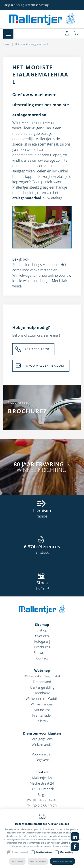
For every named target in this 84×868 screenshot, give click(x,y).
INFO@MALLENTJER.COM (44, 365)
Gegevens (42, 760)
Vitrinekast (42, 710)
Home (7, 44)
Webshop (42, 670)
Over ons (42, 636)
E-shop (42, 630)
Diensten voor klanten (42, 733)
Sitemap (42, 624)
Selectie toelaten (38, 861)
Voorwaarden (42, 754)
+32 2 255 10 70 (37, 349)
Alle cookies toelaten (62, 861)
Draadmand (42, 682)
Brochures (42, 647)
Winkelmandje (42, 744)
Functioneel (20, 852)
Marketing (66, 852)
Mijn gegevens (42, 739)
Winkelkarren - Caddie (42, 698)
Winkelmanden (42, 704)
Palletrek (42, 721)
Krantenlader (42, 715)
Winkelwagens (24, 275)
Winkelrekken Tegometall (42, 676)
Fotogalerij (42, 641)
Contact (42, 658)
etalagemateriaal (45, 144)
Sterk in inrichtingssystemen (34, 265)
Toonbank (42, 693)
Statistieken (44, 852)
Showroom (42, 653)
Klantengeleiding (42, 687)
